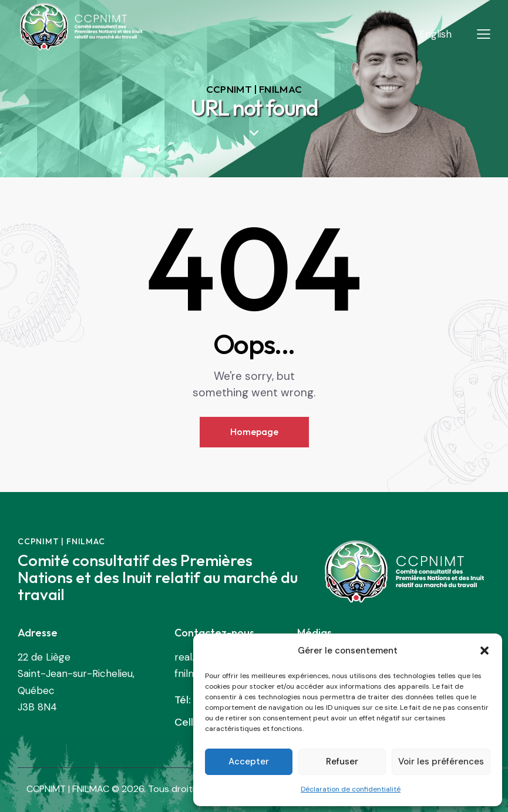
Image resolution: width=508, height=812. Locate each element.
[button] (485, 651)
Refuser (342, 762)
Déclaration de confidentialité (351, 789)
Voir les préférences (441, 762)
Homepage (254, 432)
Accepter (249, 762)
